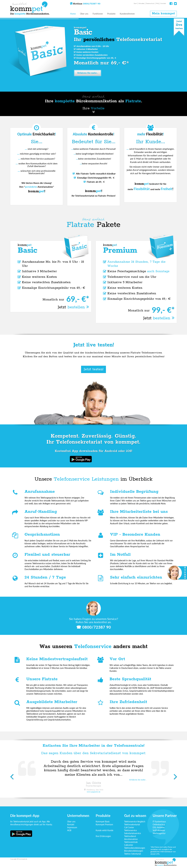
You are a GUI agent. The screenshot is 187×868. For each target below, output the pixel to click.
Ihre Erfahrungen (103, 836)
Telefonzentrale (131, 842)
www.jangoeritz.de (94, 792)
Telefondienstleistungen (135, 848)
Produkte (111, 14)
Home (73, 14)
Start (135, 3)
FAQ (157, 3)
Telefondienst (130, 836)
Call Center (129, 827)
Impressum (72, 827)
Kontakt (163, 3)
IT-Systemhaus (159, 822)
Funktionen (98, 14)
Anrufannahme (131, 839)
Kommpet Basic (103, 822)
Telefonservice (130, 830)
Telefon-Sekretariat (133, 854)
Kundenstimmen (127, 14)
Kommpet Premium (104, 824)
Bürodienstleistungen (134, 851)
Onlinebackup (159, 824)
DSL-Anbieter (159, 827)
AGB (69, 830)
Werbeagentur (159, 833)
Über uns (84, 14)
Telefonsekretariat (132, 824)
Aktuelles (141, 3)
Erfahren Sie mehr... (89, 73)
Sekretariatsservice (133, 833)
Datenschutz (150, 3)
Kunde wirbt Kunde (104, 830)
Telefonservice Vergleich (135, 822)
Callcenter (129, 845)
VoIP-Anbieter (159, 830)
